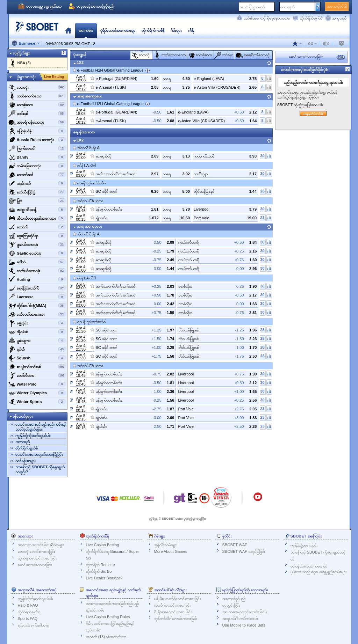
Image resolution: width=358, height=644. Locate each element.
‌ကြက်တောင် (37, 148)
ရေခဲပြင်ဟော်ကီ (37, 288)
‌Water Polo (37, 384)
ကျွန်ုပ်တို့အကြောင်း (304, 545)
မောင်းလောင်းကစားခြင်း (35, 565)
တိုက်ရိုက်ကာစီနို (153, 30)
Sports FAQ (28, 619)
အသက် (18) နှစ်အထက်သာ (106, 637)
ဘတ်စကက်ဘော (37, 96)
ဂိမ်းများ (176, 30)
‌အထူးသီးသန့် (37, 210)
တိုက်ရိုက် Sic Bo (99, 571)
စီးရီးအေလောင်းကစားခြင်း (173, 612)
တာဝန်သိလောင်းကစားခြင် (309, 566)
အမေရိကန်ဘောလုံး (37, 122)
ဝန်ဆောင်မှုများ (23, 416)
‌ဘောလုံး (37, 87)
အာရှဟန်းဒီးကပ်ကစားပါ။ (240, 619)
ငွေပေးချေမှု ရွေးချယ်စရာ (44, 6)
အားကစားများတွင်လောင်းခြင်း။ (245, 612)
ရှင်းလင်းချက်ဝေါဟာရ (33, 625)
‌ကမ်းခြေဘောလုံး (37, 166)
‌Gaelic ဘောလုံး (37, 253)
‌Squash (37, 358)
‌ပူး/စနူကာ (37, 341)
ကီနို (191, 30)
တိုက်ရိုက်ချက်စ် (311, 18)
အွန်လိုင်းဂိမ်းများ (166, 545)
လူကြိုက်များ (22, 53)
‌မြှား (37, 201)
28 (262, 191)
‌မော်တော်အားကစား (37, 314)
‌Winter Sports (37, 402)
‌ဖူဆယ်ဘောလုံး (37, 244)
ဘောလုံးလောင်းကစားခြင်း (37, 551)
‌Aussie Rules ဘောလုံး (37, 140)
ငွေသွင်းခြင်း (231, 605)
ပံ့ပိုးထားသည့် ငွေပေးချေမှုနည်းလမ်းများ (319, 572)
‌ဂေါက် (37, 262)
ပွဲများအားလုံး (26, 77)
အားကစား (86, 30)
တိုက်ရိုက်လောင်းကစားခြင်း (37, 558)
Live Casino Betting (103, 545)
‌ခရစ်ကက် (37, 183)
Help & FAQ (28, 605)
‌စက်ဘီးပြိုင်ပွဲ (37, 192)
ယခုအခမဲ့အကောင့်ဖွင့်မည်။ (95, 6)
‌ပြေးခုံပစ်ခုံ (37, 131)
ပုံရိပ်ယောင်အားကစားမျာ (118, 30)
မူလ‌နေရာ (68, 30)
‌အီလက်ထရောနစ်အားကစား (37, 218)
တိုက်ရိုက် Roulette (101, 565)
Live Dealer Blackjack (104, 578)
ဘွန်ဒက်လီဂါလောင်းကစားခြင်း (176, 619)
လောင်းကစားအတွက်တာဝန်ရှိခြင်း (39, 454)
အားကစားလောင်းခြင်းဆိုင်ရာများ (41, 545)
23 (262, 218)
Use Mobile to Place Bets (244, 625)
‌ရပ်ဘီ (37, 349)
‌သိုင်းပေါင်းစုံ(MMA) (37, 306)
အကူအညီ (339, 18)
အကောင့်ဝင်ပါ (337, 6)
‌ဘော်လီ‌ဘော (37, 375)
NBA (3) (24, 63)
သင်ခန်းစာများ (26, 461)
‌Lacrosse (37, 297)
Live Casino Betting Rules (108, 617)
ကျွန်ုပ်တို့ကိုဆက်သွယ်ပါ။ (33, 436)
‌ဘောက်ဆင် (37, 175)
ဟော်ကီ (37, 227)
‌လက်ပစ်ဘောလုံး (37, 271)
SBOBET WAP (235, 545)
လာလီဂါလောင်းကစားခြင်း (173, 605)
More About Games (171, 551)
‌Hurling (37, 279)
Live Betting (54, 77)
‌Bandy (37, 157)
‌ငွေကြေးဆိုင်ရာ (37, 236)
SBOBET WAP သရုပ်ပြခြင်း (244, 551)
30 (262, 156)
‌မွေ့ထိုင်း (37, 323)
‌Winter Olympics (37, 393)
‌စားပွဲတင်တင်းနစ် (37, 367)
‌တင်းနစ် (37, 114)
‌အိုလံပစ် (37, 332)
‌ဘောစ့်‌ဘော (37, 105)
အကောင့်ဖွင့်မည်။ (234, 599)
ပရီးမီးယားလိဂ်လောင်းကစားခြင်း (178, 599)
